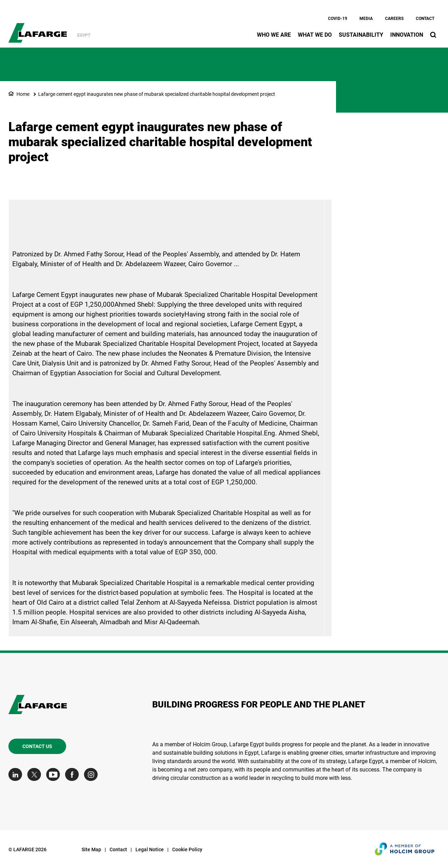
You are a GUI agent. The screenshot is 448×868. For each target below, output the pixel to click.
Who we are (274, 35)
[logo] (38, 29)
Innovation (407, 35)
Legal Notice (150, 849)
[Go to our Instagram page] (93, 774)
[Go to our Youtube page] (55, 774)
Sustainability (361, 35)
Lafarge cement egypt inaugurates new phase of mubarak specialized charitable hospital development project (157, 94)
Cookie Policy (187, 849)
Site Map (91, 849)
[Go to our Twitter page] (36, 774)
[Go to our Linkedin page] (17, 774)
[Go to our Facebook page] (74, 774)
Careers (394, 19)
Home (23, 94)
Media (366, 19)
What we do (315, 35)
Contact (425, 19)
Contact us (37, 746)
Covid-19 (338, 19)
